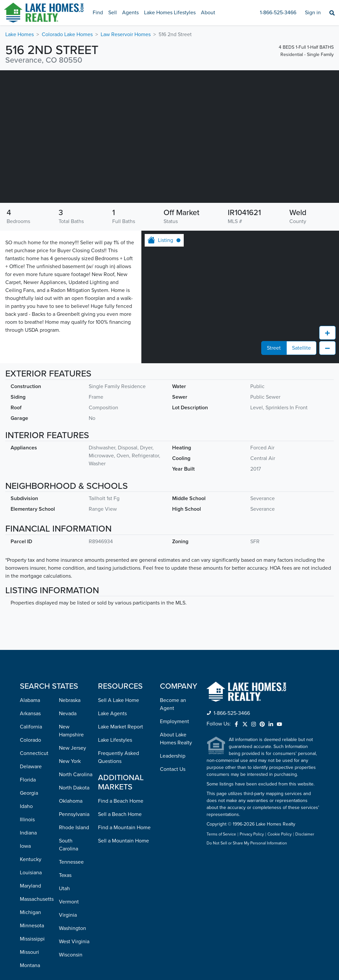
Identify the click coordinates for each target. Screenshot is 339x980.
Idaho (26, 777)
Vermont (69, 873)
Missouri (29, 923)
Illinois (27, 790)
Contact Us (173, 740)
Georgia (29, 764)
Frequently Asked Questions (119, 728)
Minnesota (32, 896)
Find (98, 13)
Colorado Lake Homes (67, 34)
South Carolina (69, 816)
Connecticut (34, 724)
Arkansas (30, 684)
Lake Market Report (121, 698)
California (31, 698)
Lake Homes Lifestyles (170, 13)
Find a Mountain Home (124, 798)
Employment (174, 692)
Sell (113, 13)
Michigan (30, 883)
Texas (65, 846)
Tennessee (71, 833)
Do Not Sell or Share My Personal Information (247, 814)
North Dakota (74, 759)
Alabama (30, 671)
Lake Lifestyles (115, 711)
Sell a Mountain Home (123, 812)
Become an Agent (173, 675)
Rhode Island (74, 798)
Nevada (68, 684)
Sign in (313, 13)
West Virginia (74, 912)
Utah (64, 859)
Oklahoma (71, 772)
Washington (73, 899)
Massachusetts (37, 870)
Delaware (31, 737)
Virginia (68, 886)
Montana (30, 936)
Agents (130, 13)
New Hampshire (71, 702)
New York (70, 732)
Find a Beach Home (121, 772)
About (208, 13)
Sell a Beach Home (120, 785)
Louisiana (31, 843)
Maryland (30, 857)
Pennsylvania (74, 785)
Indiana (28, 804)
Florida (28, 751)
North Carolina (76, 745)
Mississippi (32, 910)
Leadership (173, 727)
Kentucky (31, 830)
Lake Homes (20, 34)
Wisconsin (71, 926)
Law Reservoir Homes (126, 34)
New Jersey (73, 719)
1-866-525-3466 (278, 13)
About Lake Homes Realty (176, 710)
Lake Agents (112, 684)
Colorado (30, 711)
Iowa (25, 817)
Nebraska (70, 671)
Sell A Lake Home (119, 671)
